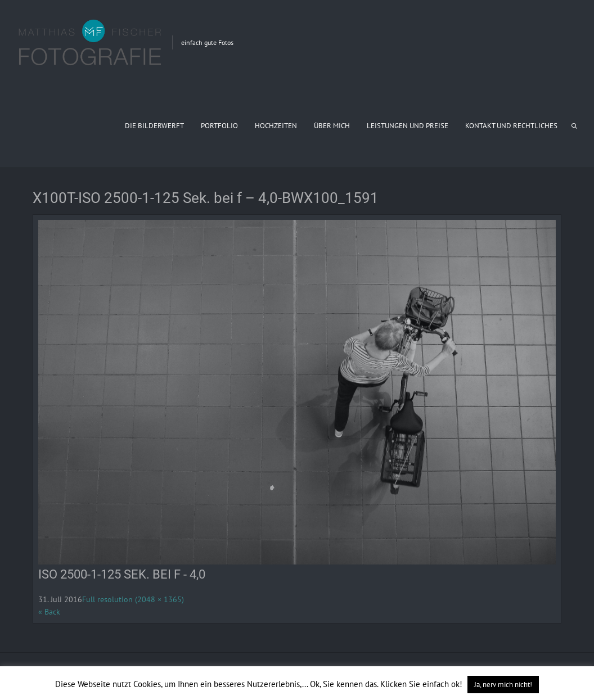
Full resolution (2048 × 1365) (133, 599)
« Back (49, 612)
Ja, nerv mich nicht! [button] (503, 685)
